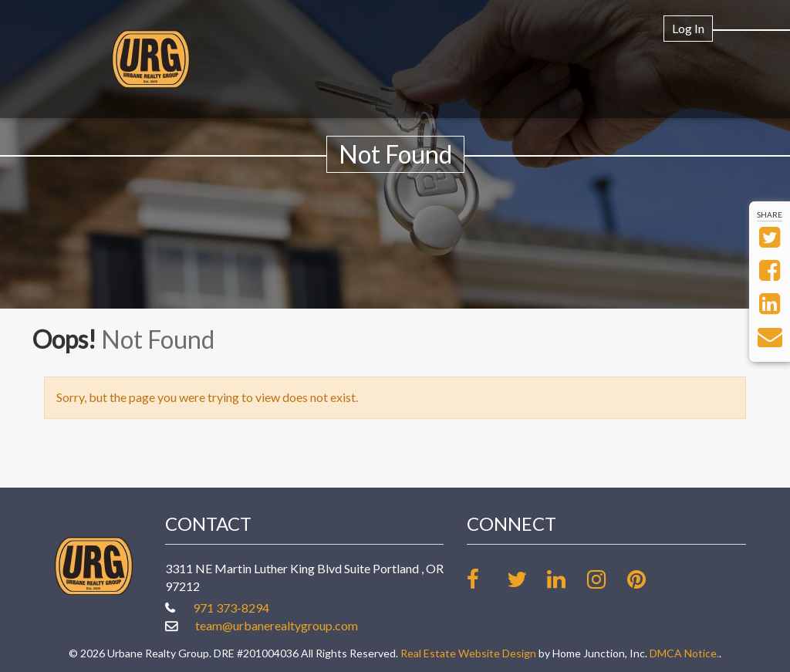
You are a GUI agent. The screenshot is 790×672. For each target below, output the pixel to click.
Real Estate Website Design (468, 653)
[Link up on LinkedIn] (566, 579)
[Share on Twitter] (770, 241)
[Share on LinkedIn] (770, 307)
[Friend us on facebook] (486, 579)
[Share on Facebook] (770, 274)
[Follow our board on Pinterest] (646, 579)
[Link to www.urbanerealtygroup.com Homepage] (151, 59)
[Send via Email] (770, 341)
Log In (688, 28)
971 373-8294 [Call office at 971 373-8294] (231, 608)
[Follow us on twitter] (526, 579)
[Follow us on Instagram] (606, 579)
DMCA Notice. (684, 653)
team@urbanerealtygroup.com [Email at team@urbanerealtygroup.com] (277, 625)
